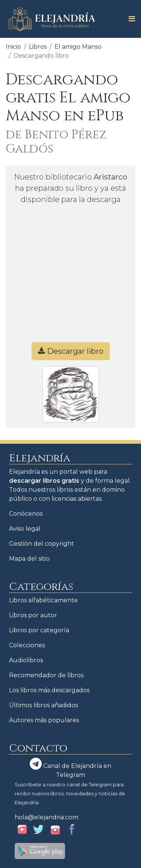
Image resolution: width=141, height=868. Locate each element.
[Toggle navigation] (130, 19)
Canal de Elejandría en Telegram (70, 768)
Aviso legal (25, 529)
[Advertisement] (70, 277)
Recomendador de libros (46, 675)
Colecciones (27, 645)
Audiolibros (26, 660)
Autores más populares (44, 720)
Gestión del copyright (42, 544)
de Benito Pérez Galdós (56, 142)
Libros (38, 47)
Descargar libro (71, 351)
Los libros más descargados (49, 690)
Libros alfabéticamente (43, 600)
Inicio (13, 47)
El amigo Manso (78, 47)
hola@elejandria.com (46, 817)
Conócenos (26, 514)
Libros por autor (33, 615)
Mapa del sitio (29, 559)
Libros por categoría (39, 630)
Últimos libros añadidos (43, 705)
